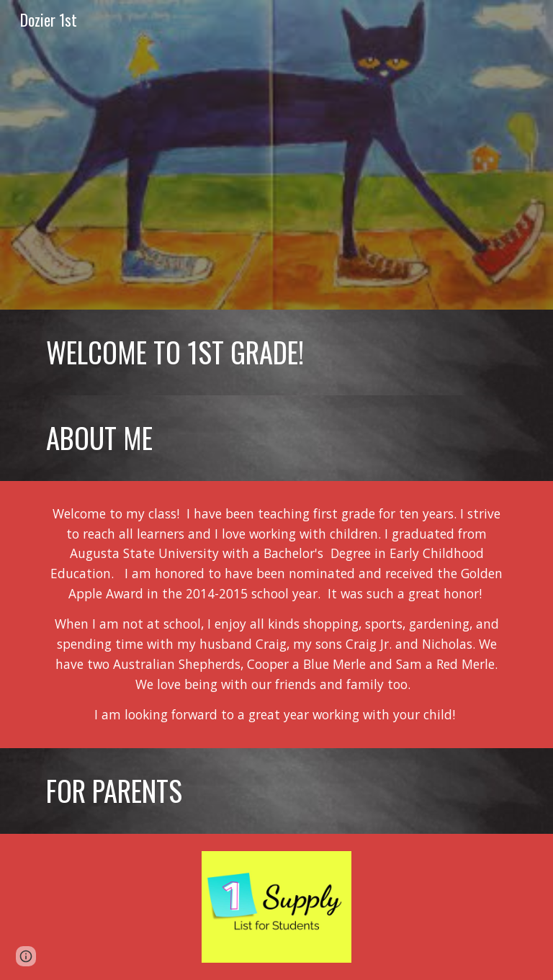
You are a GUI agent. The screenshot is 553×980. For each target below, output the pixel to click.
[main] (276, 352)
